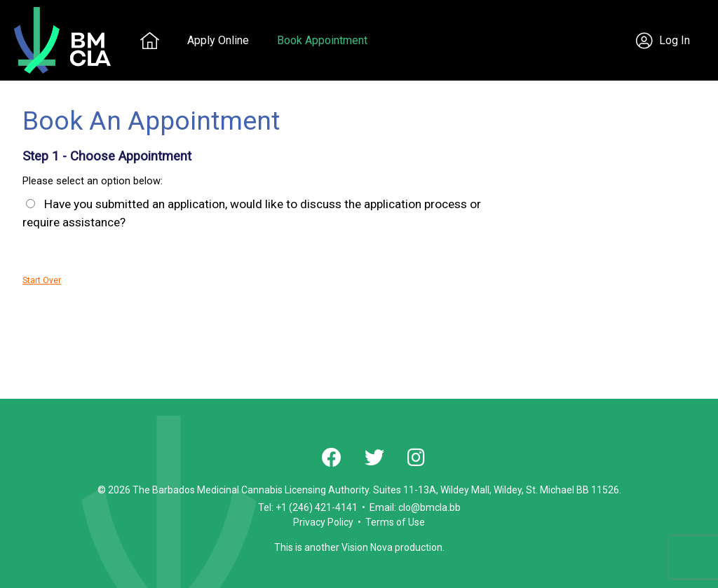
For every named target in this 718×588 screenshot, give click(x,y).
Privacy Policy (323, 522)
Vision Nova (367, 547)
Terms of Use (395, 522)
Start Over (42, 280)
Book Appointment (322, 40)
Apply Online (218, 40)
